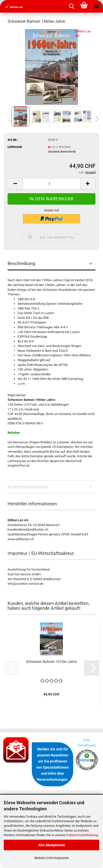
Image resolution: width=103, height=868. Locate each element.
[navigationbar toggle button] (97, 6)
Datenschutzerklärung (82, 835)
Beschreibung (21, 263)
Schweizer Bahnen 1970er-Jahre (51, 662)
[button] (95, 119)
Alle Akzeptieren (52, 845)
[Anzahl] (51, 184)
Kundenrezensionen (28, 487)
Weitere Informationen (51, 858)
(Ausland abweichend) (62, 152)
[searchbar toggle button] (71, 6)
